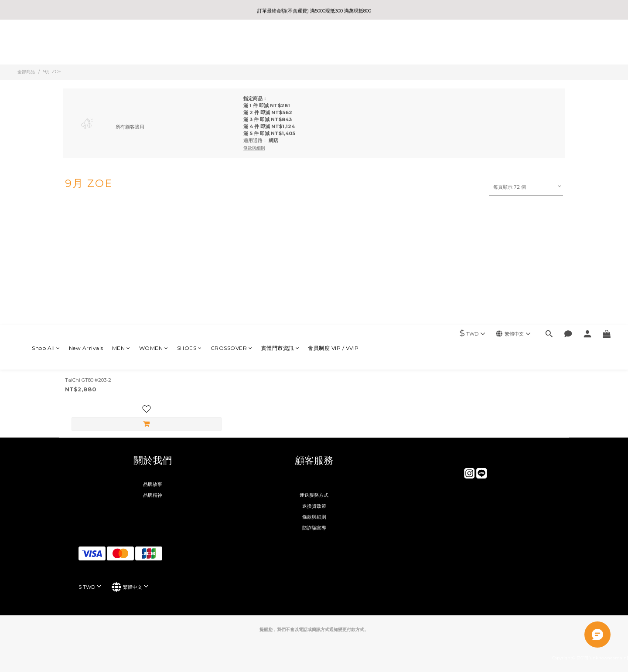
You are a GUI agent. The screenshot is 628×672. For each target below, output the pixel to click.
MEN (121, 43)
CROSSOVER (232, 43)
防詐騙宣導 (314, 528)
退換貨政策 (314, 506)
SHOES (189, 43)
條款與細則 (314, 517)
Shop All (46, 43)
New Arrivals (86, 43)
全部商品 (26, 72)
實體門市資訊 (280, 43)
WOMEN (154, 43)
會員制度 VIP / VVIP (333, 43)
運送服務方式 (314, 495)
